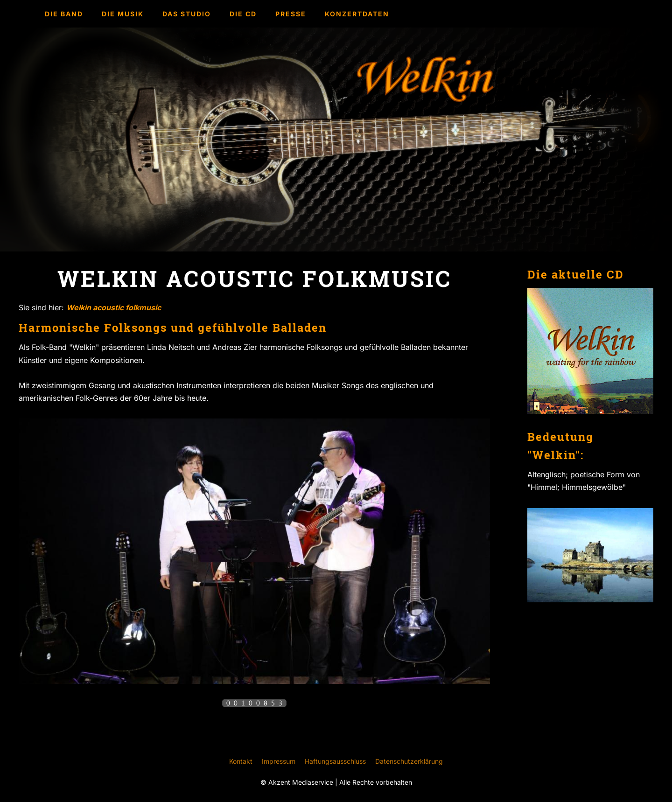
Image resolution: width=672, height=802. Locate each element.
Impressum (279, 761)
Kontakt (241, 761)
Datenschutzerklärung (409, 761)
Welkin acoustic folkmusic (114, 307)
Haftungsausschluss (335, 761)
